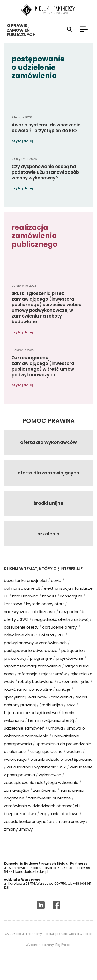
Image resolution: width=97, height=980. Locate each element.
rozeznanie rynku (73, 690)
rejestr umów (54, 683)
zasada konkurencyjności (28, 830)
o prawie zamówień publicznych (18, 30)
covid (56, 589)
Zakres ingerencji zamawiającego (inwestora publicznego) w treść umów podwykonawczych (43, 375)
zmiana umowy (70, 830)
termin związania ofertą (51, 729)
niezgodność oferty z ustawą (61, 628)
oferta (48, 644)
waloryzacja (15, 768)
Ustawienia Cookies (77, 943)
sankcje (63, 698)
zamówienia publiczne (50, 807)
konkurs (49, 605)
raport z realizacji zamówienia (32, 675)
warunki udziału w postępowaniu (61, 768)
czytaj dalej (22, 150)
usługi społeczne (46, 760)
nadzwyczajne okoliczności (30, 620)
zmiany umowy (18, 838)
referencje (28, 683)
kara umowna (25, 605)
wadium (74, 760)
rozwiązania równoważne (28, 698)
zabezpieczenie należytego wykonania (41, 791)
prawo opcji (15, 667)
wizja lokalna (19, 776)
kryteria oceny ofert (45, 613)
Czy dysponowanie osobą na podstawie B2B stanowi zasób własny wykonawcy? (45, 181)
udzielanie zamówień (24, 737)
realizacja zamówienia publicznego (35, 245)
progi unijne (41, 667)
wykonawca (50, 784)
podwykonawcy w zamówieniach (35, 651)
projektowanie (70, 667)
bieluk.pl (52, 943)
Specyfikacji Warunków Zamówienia (38, 706)
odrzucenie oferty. (60, 636)
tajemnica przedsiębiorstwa (31, 721)
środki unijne (51, 714)
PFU (61, 644)
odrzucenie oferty (21, 636)
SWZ (71, 714)
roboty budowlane (36, 690)
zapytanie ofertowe (59, 822)
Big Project (64, 954)
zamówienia (45, 799)
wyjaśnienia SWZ (50, 776)
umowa (56, 737)
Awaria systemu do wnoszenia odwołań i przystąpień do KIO (46, 136)
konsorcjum (71, 605)
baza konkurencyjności (25, 589)
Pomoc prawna (49, 430)
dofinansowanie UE (22, 597)
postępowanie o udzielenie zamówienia (38, 76)
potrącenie (72, 659)
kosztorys (13, 613)
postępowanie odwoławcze (31, 659)
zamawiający (17, 799)
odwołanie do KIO (21, 644)
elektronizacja (57, 597)
